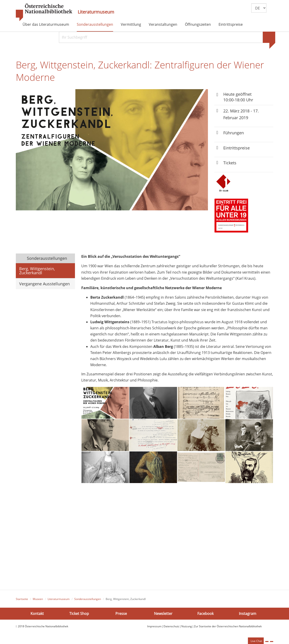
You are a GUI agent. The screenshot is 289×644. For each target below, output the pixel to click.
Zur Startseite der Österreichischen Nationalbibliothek (228, 628)
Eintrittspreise (231, 24)
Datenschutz (171, 628)
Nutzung (187, 628)
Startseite (22, 601)
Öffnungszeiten (198, 24)
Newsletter (163, 615)
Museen (38, 601)
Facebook (205, 615)
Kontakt (37, 615)
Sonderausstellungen (95, 24)
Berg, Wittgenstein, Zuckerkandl (37, 272)
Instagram (248, 615)
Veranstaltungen (163, 24)
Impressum (154, 628)
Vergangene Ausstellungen (44, 286)
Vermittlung (131, 24)
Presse (121, 615)
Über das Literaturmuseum (46, 24)
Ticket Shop (79, 615)
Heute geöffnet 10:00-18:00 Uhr (238, 99)
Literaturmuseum (96, 12)
